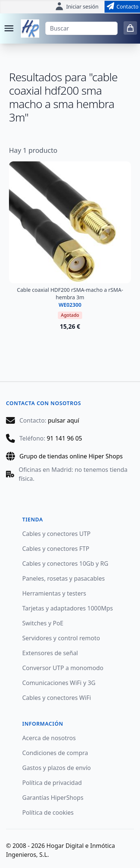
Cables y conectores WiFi (57, 698)
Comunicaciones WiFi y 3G (59, 683)
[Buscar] (81, 28)
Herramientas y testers (54, 593)
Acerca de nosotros (49, 738)
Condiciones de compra (55, 753)
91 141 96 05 (64, 438)
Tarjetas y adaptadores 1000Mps (68, 608)
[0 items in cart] (130, 28)
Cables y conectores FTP (56, 549)
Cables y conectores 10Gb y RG (66, 564)
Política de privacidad (52, 783)
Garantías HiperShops (53, 798)
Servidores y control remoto (61, 638)
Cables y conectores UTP (57, 534)
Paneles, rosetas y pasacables (64, 578)
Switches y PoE (43, 623)
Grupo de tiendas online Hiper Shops (71, 456)
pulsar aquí (63, 420)
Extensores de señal (50, 653)
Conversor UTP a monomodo (63, 668)
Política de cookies (48, 812)
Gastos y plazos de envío (57, 768)
